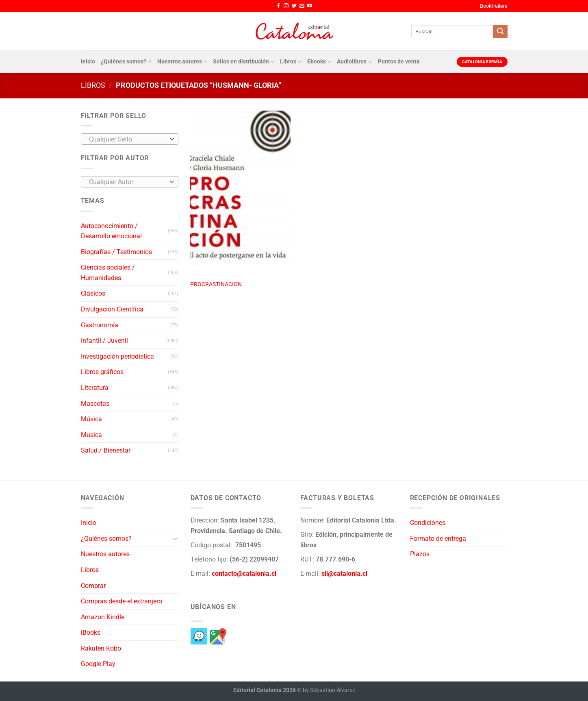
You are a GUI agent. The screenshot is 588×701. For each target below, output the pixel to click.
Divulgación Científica (112, 309)
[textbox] (127, 139)
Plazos (420, 554)
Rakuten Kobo (101, 648)
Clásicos (93, 293)
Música (91, 419)
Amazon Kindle (103, 617)
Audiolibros (354, 62)
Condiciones (428, 523)
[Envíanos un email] (302, 6)
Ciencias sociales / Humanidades (108, 273)
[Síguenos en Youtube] (310, 6)
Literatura (95, 388)
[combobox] (130, 139)
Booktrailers (494, 6)
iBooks (91, 632)
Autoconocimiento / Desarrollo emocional (111, 231)
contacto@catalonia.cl (244, 574)
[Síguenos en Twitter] (294, 6)
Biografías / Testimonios (116, 252)
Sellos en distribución (244, 62)
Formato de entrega (438, 539)
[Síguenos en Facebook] (278, 6)
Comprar (93, 586)
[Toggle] (175, 538)
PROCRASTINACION (216, 284)
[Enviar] (500, 32)
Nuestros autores (182, 62)
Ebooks (319, 62)
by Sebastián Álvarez (329, 690)
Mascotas (95, 404)
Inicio (88, 62)
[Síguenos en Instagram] (286, 6)
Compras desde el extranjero (122, 601)
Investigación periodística (117, 356)
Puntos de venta (399, 62)
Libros (291, 62)
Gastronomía (100, 325)
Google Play (98, 664)
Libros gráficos (102, 372)
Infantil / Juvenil (104, 341)
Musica (91, 435)
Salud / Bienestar (106, 450)
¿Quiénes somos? (126, 62)
